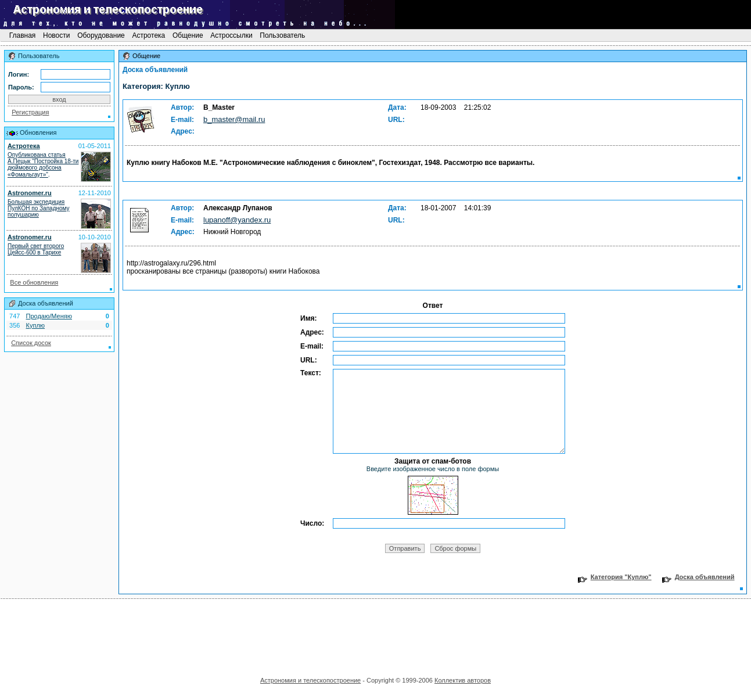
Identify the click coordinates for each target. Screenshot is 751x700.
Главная (22, 35)
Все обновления (34, 282)
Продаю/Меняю (49, 316)
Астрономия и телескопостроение (310, 680)
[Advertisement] (376, 634)
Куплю (36, 325)
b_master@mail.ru (234, 119)
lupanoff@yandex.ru (237, 220)
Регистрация (30, 112)
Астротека (148, 35)
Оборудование (101, 35)
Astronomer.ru (30, 193)
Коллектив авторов (463, 680)
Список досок (31, 343)
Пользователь (283, 35)
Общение (188, 35)
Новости (57, 35)
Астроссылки (231, 35)
